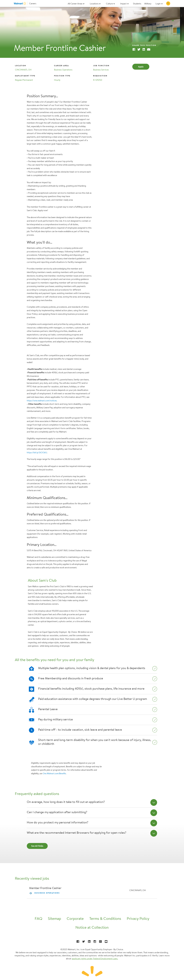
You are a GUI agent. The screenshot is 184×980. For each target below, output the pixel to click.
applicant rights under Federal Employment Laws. (95, 959)
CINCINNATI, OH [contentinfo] (138, 890)
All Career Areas (75, 4)
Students (137, 4)
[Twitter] (139, 50)
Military (148, 4)
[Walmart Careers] (25, 4)
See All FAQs (37, 846)
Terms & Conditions (105, 918)
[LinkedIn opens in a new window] (89, 942)
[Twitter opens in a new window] (84, 942)
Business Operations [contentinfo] (47, 893)
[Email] (149, 50)
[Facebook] (134, 50)
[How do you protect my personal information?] (154, 823)
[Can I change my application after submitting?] (154, 813)
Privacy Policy (138, 918)
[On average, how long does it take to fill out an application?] (154, 803)
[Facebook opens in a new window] (78, 942)
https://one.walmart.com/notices (42, 401)
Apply (141, 67)
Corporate (75, 918)
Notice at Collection (92, 927)
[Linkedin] (144, 50)
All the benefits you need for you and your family (55, 660)
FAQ (38, 918)
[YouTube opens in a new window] (106, 942)
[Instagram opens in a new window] (95, 942)
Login (158, 4)
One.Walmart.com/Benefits (54, 773)
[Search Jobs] (168, 4)
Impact (123, 4)
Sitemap (54, 918)
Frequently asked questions (37, 794)
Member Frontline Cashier (45, 888)
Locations (94, 4)
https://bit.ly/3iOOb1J (37, 452)
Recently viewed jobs (32, 878)
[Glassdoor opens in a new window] (100, 942)
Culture (109, 4)
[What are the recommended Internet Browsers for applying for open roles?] (154, 833)
